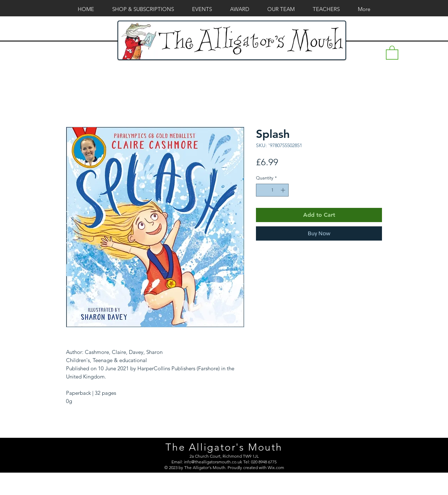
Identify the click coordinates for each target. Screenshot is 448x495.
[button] (392, 52)
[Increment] (284, 190)
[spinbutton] (272, 190)
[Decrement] (261, 190)
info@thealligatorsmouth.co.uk (213, 462)
